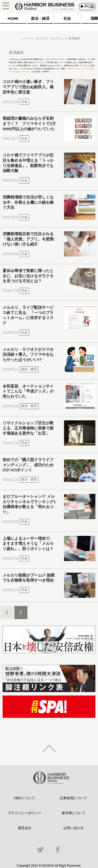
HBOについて (25, 798)
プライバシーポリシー (25, 813)
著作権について (74, 813)
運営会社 (25, 828)
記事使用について (73, 798)
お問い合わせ (73, 828)
